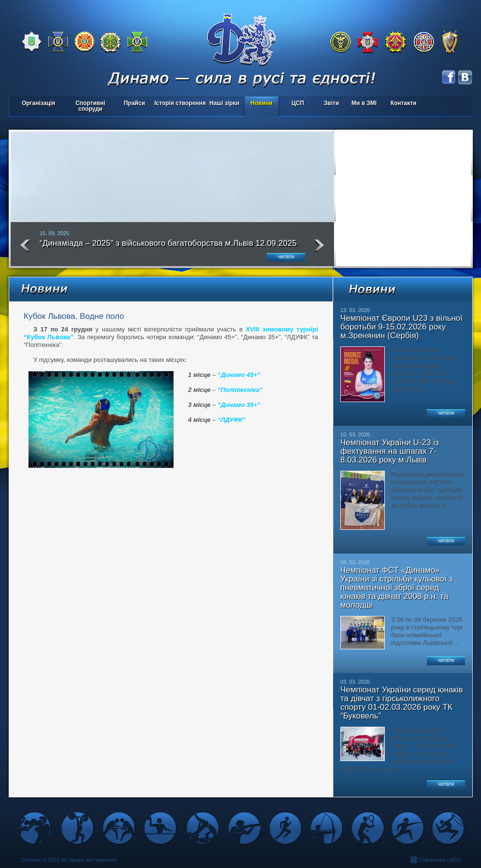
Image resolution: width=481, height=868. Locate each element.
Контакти (404, 103)
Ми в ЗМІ (364, 103)
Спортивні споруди (90, 106)
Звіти (331, 103)
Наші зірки (223, 104)
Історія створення (180, 103)
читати (286, 256)
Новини (261, 103)
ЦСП (296, 104)
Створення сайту (439, 860)
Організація (38, 103)
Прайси (134, 103)
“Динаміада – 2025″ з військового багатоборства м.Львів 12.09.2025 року (168, 247)
